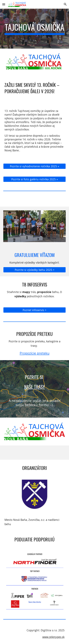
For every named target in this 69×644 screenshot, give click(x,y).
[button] (4, 4)
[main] (34, 29)
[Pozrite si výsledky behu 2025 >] (34, 270)
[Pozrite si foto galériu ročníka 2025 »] (34, 179)
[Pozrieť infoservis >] (34, 310)
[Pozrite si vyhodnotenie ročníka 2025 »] (34, 166)
